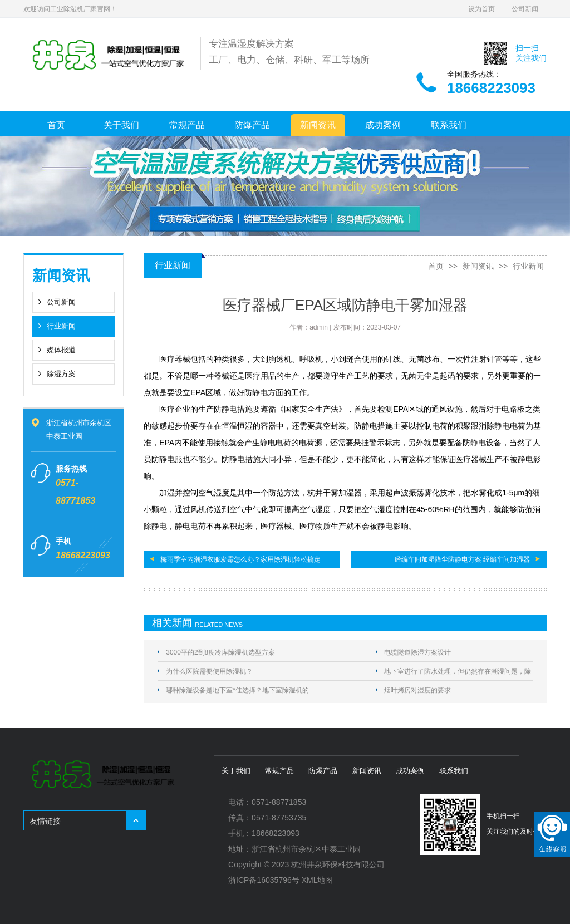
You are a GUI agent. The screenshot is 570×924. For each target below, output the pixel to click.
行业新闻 (61, 326)
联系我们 (449, 125)
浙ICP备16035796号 (264, 880)
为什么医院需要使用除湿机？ (209, 671)
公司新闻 (525, 9)
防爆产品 (252, 125)
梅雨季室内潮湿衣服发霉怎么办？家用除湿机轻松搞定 (240, 559)
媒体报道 (61, 350)
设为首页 (481, 9)
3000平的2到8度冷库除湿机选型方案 (220, 652)
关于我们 (121, 125)
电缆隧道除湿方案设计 (417, 652)
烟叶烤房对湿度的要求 (417, 690)
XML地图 (318, 880)
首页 (56, 125)
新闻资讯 (318, 125)
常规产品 (187, 125)
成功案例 (383, 125)
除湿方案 (61, 374)
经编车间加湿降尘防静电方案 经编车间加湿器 (462, 559)
